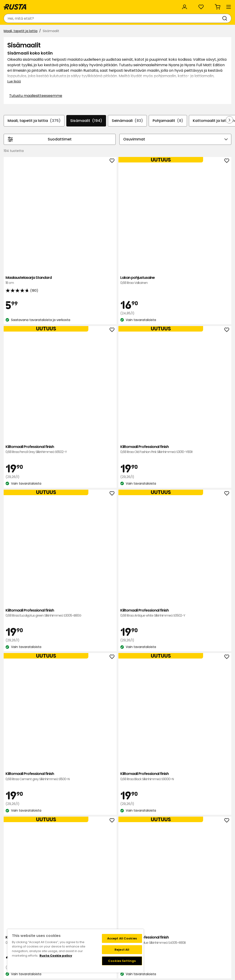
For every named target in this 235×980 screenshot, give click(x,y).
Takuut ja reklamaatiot (39, 925)
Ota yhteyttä (32, 906)
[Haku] (110, 18)
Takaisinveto (31, 916)
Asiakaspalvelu (18, 5)
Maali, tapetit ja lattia (22, 43)
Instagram (128, 925)
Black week (163, 906)
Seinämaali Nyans (120, 680)
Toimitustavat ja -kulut (173, 921)
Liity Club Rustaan (133, 911)
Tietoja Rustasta (81, 911)
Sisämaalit (101, 149)
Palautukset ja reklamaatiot (176, 925)
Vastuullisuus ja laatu (58, 5)
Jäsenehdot (129, 916)
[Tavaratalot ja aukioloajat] (143, 18)
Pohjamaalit (186, 149)
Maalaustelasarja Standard (74, 226)
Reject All (122, 950)
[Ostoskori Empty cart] (222, 18)
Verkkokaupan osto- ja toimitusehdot (184, 930)
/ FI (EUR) (214, 5)
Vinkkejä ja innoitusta (54, 32)
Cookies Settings (122, 961)
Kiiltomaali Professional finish (165, 228)
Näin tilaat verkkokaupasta (175, 911)
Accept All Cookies (122, 938)
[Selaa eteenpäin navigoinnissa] (226, 154)
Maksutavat (164, 916)
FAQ (123, 921)
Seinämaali (144, 149)
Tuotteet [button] (16, 32)
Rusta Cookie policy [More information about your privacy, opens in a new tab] (56, 956)
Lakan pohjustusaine (120, 226)
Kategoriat (126, 5)
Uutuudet (88, 32)
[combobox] (76, 18)
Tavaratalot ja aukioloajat (89, 906)
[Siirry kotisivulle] (21, 18)
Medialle (75, 925)
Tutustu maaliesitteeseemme (47, 128)
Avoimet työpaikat (83, 921)
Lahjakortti (29, 921)
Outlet (110, 32)
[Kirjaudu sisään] (180, 18)
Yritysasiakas (96, 5)
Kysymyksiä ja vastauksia (41, 911)
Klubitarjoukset (131, 906)
